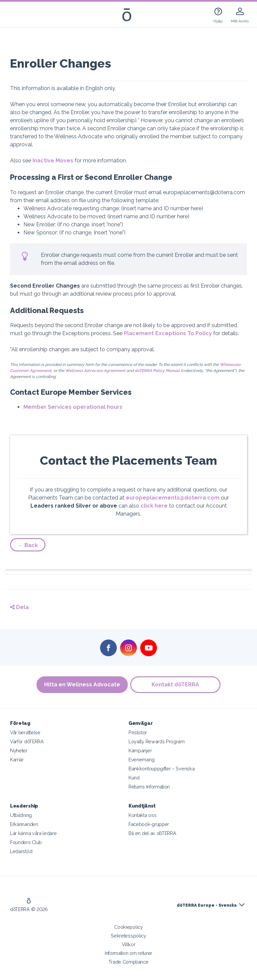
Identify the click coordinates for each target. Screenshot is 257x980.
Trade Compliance (128, 962)
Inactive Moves (53, 161)
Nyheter (19, 750)
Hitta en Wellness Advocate (82, 685)
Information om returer (128, 953)
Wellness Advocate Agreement (95, 371)
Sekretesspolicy (128, 936)
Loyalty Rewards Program (157, 741)
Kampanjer (140, 750)
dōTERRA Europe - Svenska (207, 905)
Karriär (17, 760)
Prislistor (138, 732)
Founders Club (26, 842)
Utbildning (21, 815)
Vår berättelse (25, 732)
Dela (19, 607)
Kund (134, 778)
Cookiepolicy (128, 927)
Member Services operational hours (73, 407)
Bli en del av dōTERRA (152, 833)
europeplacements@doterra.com (173, 498)
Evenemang (141, 760)
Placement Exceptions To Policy (168, 333)
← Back (28, 545)
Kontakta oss (142, 815)
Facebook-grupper (149, 824)
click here (154, 506)
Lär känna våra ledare (33, 833)
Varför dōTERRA (27, 741)
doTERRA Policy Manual (157, 371)
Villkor (129, 944)
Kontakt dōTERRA (176, 685)
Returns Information (149, 787)
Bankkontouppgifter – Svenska (161, 769)
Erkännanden (24, 824)
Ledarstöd (21, 851)
